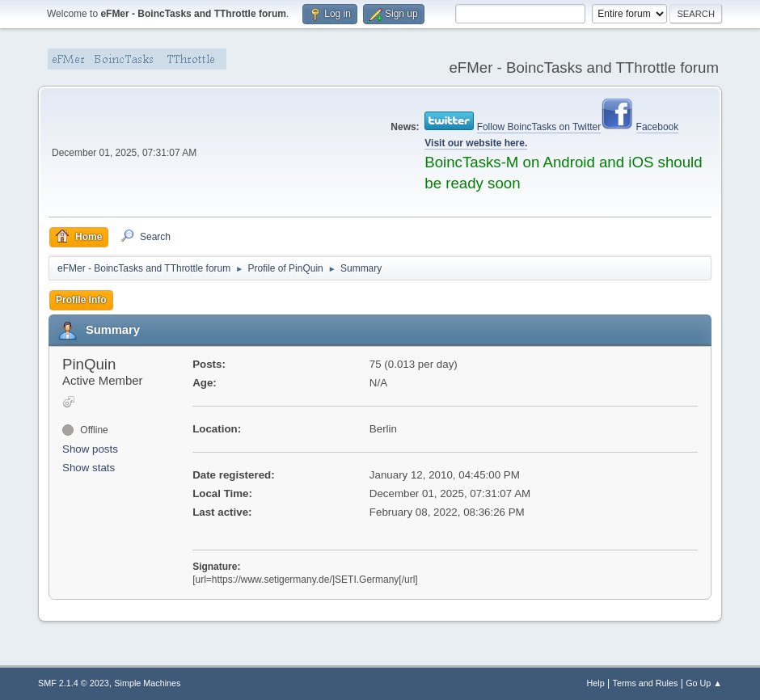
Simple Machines (147, 683)
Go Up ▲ (704, 683)
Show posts (90, 449)
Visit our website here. (476, 143)
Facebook (658, 127)
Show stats (89, 468)
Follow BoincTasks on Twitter (539, 127)
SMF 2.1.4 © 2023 (74, 683)
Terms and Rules (646, 683)
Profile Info (81, 300)
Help (596, 683)
